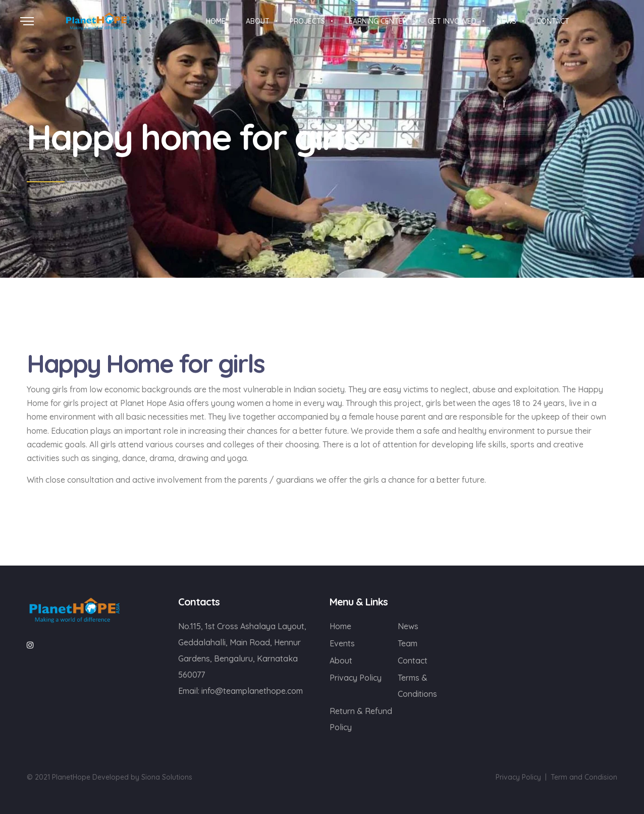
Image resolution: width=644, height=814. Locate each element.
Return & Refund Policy (361, 719)
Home (340, 626)
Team (408, 643)
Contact (413, 660)
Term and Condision (584, 777)
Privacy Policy (356, 678)
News (408, 626)
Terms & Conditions (417, 686)
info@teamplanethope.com (252, 691)
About (341, 660)
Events (342, 643)
